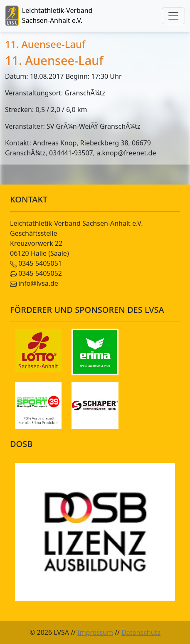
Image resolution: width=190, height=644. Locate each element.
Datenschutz (141, 632)
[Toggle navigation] (173, 16)
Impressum (95, 632)
